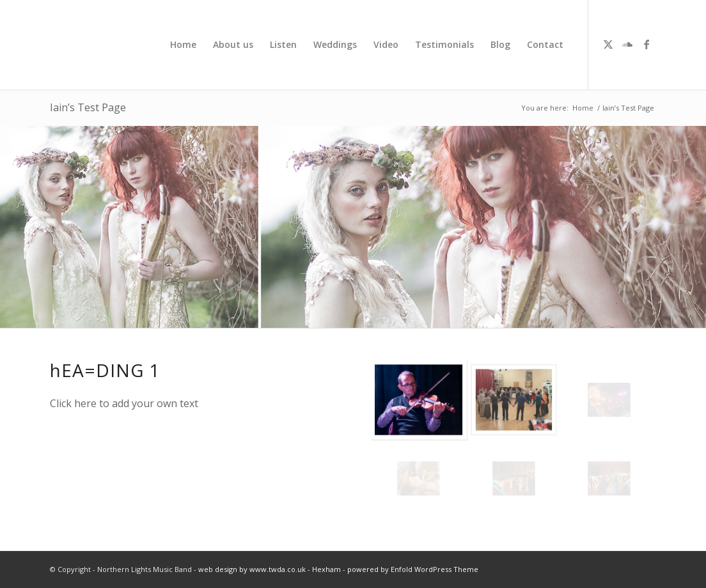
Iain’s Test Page (88, 107)
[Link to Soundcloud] (627, 44)
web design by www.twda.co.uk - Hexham (270, 569)
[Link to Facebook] (647, 44)
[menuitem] (183, 45)
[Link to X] (608, 44)
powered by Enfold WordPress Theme (413, 569)
